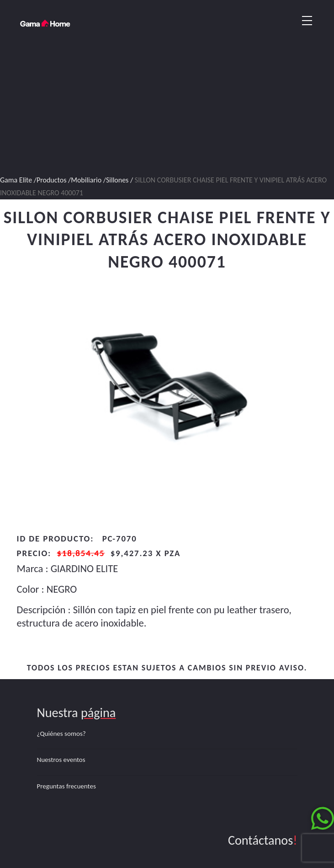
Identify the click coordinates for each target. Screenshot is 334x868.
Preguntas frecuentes (66, 786)
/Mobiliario (86, 180)
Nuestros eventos (61, 760)
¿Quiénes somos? (61, 734)
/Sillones (117, 180)
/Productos (50, 180)
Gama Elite (16, 180)
